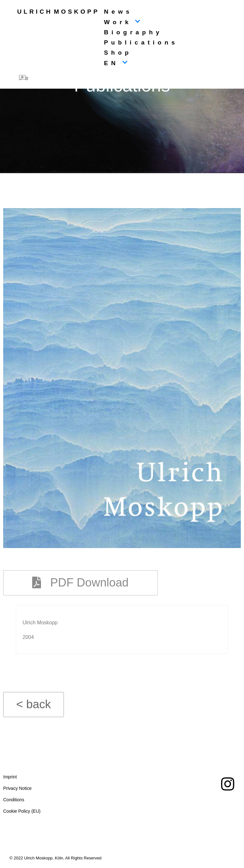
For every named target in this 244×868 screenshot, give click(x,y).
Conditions (14, 802)
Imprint (10, 779)
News (118, 12)
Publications (141, 42)
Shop (118, 53)
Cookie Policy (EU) (22, 813)
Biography (133, 32)
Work (122, 22)
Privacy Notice (17, 790)
